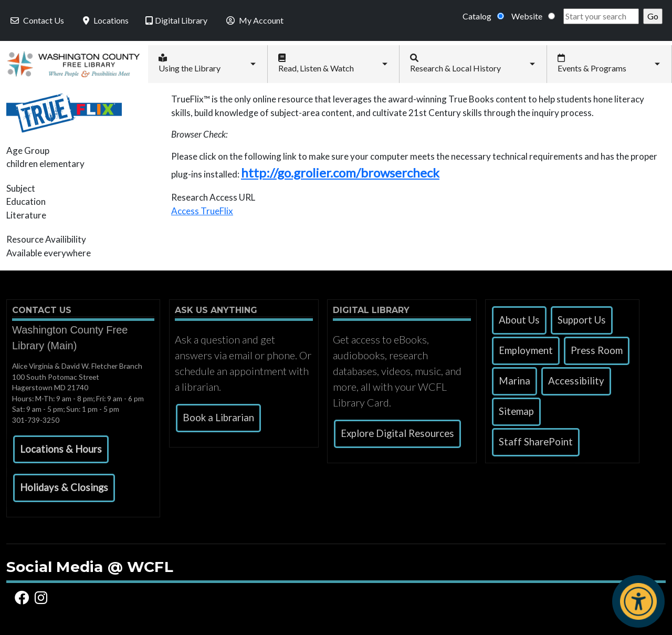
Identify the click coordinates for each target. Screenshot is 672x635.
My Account (254, 20)
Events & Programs (592, 63)
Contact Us (36, 20)
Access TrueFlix (202, 211)
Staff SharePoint (536, 442)
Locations (105, 20)
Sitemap (516, 411)
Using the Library (190, 63)
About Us (519, 320)
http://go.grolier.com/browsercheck (340, 173)
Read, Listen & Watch (316, 63)
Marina (514, 381)
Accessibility (576, 381)
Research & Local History (455, 63)
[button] (61, 450)
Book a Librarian (218, 418)
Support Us (582, 320)
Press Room (597, 350)
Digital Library (176, 20)
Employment (526, 350)
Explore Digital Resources (397, 433)
